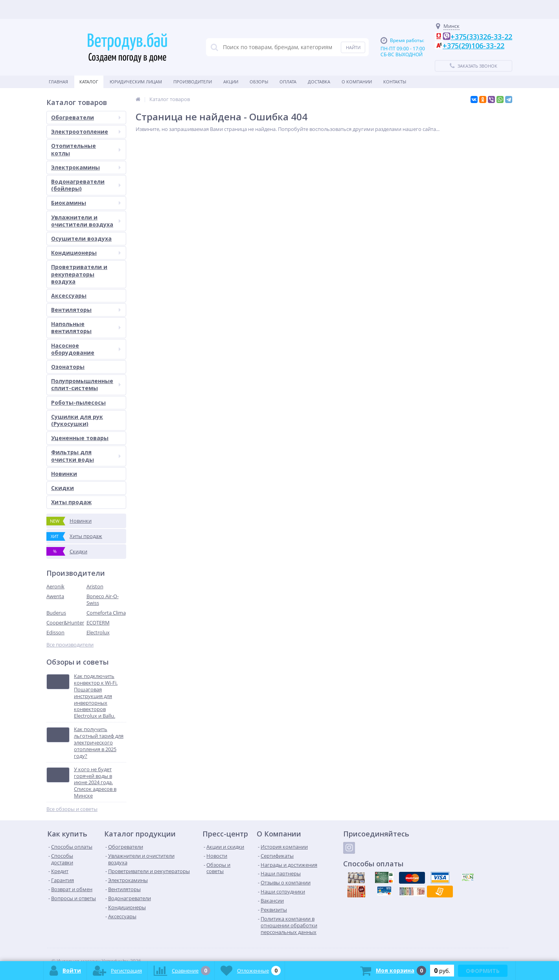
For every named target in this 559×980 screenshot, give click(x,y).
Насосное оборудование (86, 349)
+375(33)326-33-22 (481, 37)
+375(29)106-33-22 (473, 46)
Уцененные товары (80, 438)
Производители (193, 82)
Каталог (89, 82)
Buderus (56, 613)
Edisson (55, 632)
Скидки (63, 488)
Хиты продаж (71, 502)
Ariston (95, 586)
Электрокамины (86, 167)
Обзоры (259, 82)
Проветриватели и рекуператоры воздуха (79, 274)
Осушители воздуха (81, 239)
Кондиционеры (86, 253)
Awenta (55, 596)
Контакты (395, 82)
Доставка (319, 82)
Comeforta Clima (106, 613)
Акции (231, 82)
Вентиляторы (86, 310)
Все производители (70, 645)
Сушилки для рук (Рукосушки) (77, 420)
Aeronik (55, 586)
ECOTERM (98, 623)
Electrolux (98, 632)
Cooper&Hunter (65, 623)
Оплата (288, 82)
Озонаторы (68, 367)
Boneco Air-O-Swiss (103, 600)
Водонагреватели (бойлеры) (86, 185)
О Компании (357, 82)
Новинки (64, 474)
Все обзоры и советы (72, 809)
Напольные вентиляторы (86, 327)
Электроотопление (86, 132)
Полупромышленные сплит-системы (86, 384)
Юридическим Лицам (136, 82)
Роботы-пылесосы (78, 402)
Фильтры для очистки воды (86, 456)
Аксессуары (69, 296)
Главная (58, 82)
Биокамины (86, 203)
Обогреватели (86, 117)
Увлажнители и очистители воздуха (86, 221)
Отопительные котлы (86, 149)
